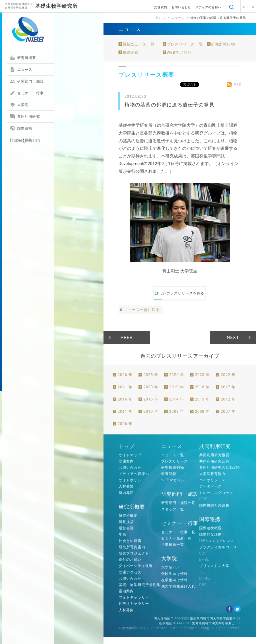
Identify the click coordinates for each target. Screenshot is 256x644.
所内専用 (126, 500)
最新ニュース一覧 (139, 44)
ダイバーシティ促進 (136, 573)
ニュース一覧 (173, 462)
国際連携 (21, 128)
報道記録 (130, 52)
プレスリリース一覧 (185, 44)
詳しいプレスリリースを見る (180, 297)
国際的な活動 (211, 541)
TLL (202, 579)
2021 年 (125, 394)
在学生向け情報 (174, 587)
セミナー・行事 (27, 93)
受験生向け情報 (174, 581)
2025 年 (151, 382)
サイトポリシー (132, 487)
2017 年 (228, 394)
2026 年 (125, 382)
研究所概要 (23, 58)
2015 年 (151, 406)
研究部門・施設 (27, 81)
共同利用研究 (25, 116)
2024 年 (177, 382)
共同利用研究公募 (214, 468)
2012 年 (228, 406)
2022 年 (228, 382)
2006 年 (125, 431)
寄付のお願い (130, 567)
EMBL (204, 567)
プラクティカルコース (218, 554)
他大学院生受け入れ (178, 593)
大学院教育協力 (212, 481)
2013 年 (202, 406)
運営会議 (126, 535)
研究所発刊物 (173, 475)
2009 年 (177, 418)
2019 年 (177, 394)
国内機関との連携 (214, 512)
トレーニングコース (216, 500)
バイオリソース (212, 487)
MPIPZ (205, 585)
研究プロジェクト (134, 560)
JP (244, 7)
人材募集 (25, 140)
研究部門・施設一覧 (178, 510)
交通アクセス (130, 579)
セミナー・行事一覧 (178, 539)
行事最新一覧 (173, 552)
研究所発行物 (223, 44)
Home (161, 18)
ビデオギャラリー (134, 611)
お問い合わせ (181, 7)
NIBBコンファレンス (217, 548)
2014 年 (177, 406)
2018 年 (202, 394)
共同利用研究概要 (214, 462)
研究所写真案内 (132, 554)
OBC (203, 592)
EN (252, 7)
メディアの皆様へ (208, 7)
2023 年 (202, 382)
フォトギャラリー (134, 604)
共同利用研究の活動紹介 (220, 475)
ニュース (21, 69)
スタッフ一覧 (173, 516)
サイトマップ (130, 462)
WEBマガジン (179, 52)
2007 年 (228, 418)
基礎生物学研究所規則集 (139, 592)
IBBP (203, 506)
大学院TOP (171, 574)
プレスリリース (174, 468)
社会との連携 (130, 548)
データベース (211, 493)
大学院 (19, 105)
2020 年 (151, 394)
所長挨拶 (126, 529)
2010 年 (151, 418)
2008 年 (202, 418)
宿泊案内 (126, 598)
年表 (122, 541)
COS (203, 560)
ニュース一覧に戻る (142, 317)
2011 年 (125, 418)
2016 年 (125, 406)
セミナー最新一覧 (176, 545)
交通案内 (160, 7)
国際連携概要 (211, 535)
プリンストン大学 (214, 573)
